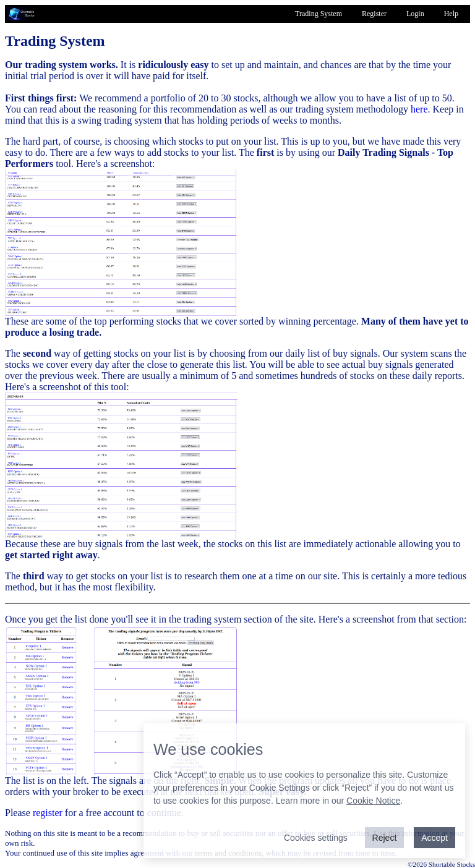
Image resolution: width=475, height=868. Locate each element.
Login (415, 14)
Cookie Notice (373, 801)
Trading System (319, 14)
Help (451, 14)
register (48, 813)
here (419, 109)
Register (374, 14)
